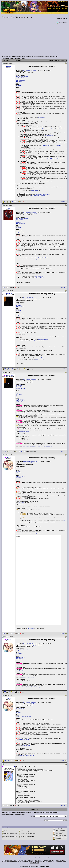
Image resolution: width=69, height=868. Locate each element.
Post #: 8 (63, 805)
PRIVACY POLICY (35, 863)
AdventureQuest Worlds (49, 860)
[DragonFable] (28, 56)
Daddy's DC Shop (20, 232)
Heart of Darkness (20, 223)
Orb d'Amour (19, 394)
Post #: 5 (63, 633)
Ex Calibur (18, 478)
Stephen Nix (9, 294)
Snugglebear (61, 159)
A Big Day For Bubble (36, 645)
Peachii (9, 457)
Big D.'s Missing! (20, 387)
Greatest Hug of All (20, 388)
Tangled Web (19, 222)
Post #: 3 (63, 369)
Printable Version (62, 23)
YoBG (8, 208)
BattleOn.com (38, 860)
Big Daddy (18, 85)
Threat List (34, 463)
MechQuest (24, 860)
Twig (17, 396)
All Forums (4, 56)
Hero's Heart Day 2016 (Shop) (23, 716)
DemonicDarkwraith (9, 767)
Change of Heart (20, 306)
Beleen (17, 392)
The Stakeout (19, 221)
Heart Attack (19, 81)
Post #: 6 (63, 692)
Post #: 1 (63, 202)
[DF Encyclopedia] (38, 56)
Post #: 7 (63, 761)
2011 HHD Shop (20, 399)
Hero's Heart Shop (39, 276)
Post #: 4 (63, 451)
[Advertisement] (35, 39)
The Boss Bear (19, 468)
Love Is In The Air (20, 78)
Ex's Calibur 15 (19, 659)
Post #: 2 (63, 287)
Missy (17, 393)
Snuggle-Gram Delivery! (22, 77)
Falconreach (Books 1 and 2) (43, 194)
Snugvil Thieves (20, 220)
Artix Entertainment (61, 860)
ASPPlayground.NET (34, 867)
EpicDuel (30, 860)
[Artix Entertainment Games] (16, 56)
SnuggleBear (41, 117)
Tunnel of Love (19, 79)
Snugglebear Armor (43, 258)
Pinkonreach (19, 386)
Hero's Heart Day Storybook (30, 70)
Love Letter (18, 304)
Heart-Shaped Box (20, 80)
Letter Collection (20, 709)
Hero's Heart (19, 89)
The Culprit (34, 704)
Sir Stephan (19, 473)
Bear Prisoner (30, 628)
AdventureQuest (8, 860)
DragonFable (16, 860)
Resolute (8, 66)
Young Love (19, 305)
